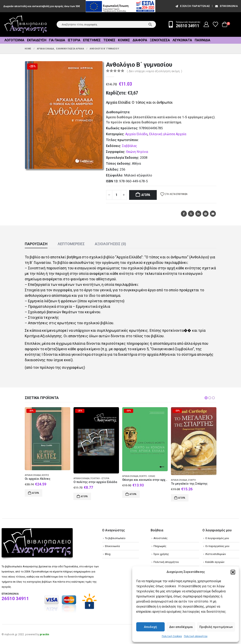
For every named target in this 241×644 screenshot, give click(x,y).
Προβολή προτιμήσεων (216, 627)
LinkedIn (198, 214)
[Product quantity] (117, 195)
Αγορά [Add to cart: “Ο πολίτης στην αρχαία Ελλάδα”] (84, 496)
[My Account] (206, 24)
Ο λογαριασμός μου (217, 538)
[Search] (150, 24)
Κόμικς (124, 40)
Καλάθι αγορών (215, 562)
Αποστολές (160, 538)
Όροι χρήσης (161, 554)
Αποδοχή (150, 627)
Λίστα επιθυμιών (216, 554)
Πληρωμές (160, 546)
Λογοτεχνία (14, 40)
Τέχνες (109, 40)
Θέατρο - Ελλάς (147, 476)
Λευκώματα (182, 40)
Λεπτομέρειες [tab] (71, 244)
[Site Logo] (26, 24)
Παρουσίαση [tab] (36, 244)
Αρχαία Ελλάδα (136, 134)
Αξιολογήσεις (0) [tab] (110, 244)
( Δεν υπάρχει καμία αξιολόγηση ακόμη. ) (155, 71)
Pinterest (206, 214)
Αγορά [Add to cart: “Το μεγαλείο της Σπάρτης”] (182, 498)
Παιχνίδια (203, 40)
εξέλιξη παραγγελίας (192, 6)
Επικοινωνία (226, 6)
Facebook (184, 214)
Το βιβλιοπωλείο (115, 538)
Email (213, 214)
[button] (233, 572)
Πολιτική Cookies (172, 636)
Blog (108, 554)
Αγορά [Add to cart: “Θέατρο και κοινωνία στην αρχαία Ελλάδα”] (133, 494)
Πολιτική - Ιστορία (100, 478)
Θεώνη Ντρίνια (137, 152)
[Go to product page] (48, 439)
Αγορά (146, 195)
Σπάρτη (192, 480)
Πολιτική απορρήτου (196, 636)
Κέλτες (45, 475)
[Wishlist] (216, 24)
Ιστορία (74, 40)
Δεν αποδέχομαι (181, 627)
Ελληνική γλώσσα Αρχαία (168, 134)
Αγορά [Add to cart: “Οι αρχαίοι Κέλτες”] (36, 493)
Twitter (191, 214)
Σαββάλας (130, 146)
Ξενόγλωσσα (160, 40)
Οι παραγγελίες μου (217, 546)
